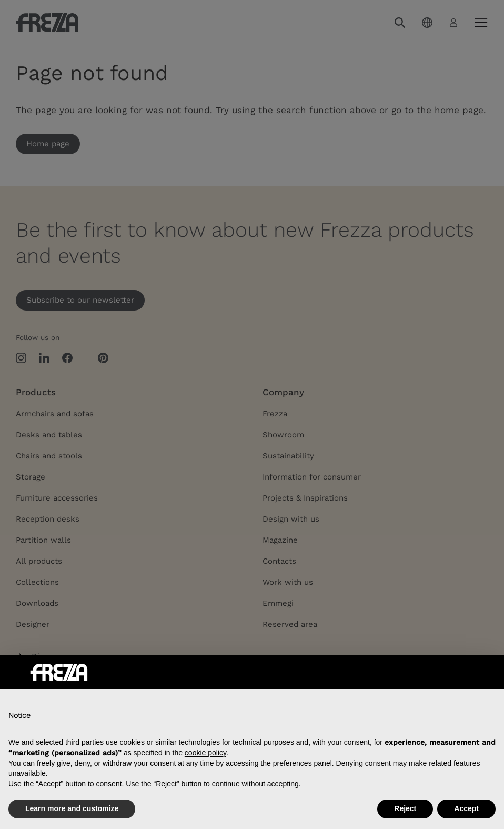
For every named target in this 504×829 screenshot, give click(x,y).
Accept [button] (466, 808)
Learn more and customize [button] (72, 808)
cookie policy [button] (205, 753)
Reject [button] (405, 808)
